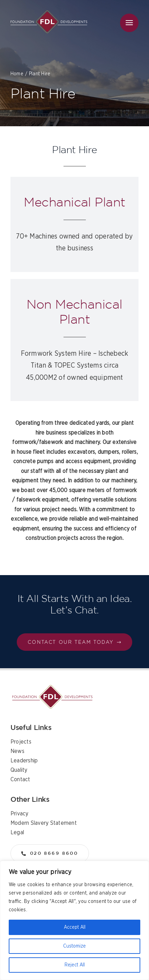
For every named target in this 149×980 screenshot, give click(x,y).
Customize (74, 946)
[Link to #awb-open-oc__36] (129, 23)
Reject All (75, 965)
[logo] (49, 13)
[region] (74, 920)
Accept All (75, 927)
